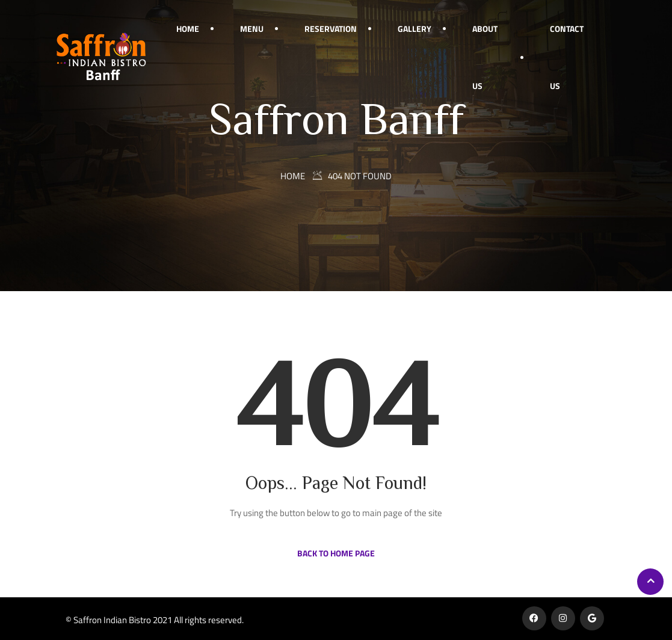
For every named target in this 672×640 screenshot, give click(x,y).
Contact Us (567, 57)
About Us (485, 57)
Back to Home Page (336, 553)
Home (188, 29)
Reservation (331, 29)
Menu (252, 29)
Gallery (415, 29)
